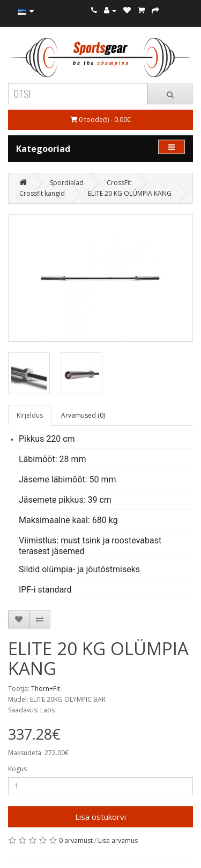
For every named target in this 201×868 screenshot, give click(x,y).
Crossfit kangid (42, 193)
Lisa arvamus (118, 840)
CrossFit (119, 183)
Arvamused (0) (83, 415)
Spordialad (67, 183)
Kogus (17, 769)
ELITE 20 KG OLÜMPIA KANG (130, 193)
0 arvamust (76, 840)
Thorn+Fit (46, 689)
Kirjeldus (30, 415)
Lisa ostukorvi (100, 817)
